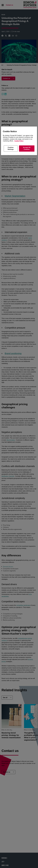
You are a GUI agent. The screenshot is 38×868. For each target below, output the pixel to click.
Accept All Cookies (27, 148)
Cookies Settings (11, 148)
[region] (19, 141)
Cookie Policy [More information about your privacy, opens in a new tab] (19, 141)
